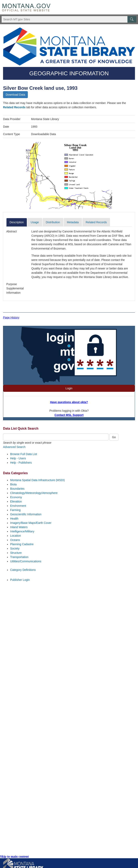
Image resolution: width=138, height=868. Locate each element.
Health (14, 519)
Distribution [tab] (53, 222)
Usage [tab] (35, 222)
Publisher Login (20, 580)
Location (16, 536)
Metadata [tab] (73, 222)
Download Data (15, 95)
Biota (13, 484)
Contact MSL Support (69, 415)
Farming (15, 510)
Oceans (15, 540)
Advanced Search (14, 447)
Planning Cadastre (22, 544)
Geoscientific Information (26, 514)
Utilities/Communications (26, 561)
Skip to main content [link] (14, 857)
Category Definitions (23, 570)
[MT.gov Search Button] (132, 19)
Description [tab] (17, 222)
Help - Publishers (21, 463)
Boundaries (17, 489)
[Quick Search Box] (56, 437)
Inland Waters (19, 527)
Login (69, 388)
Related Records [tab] (96, 222)
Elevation (16, 501)
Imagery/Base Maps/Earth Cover (31, 523)
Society (15, 548)
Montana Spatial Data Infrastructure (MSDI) (37, 480)
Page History (11, 317)
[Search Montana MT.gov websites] (69, 19)
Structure (16, 553)
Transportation (19, 557)
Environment (18, 506)
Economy (16, 497)
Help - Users (18, 458)
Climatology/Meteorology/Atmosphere (34, 493)
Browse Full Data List (24, 454)
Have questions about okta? (69, 402)
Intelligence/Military (22, 531)
